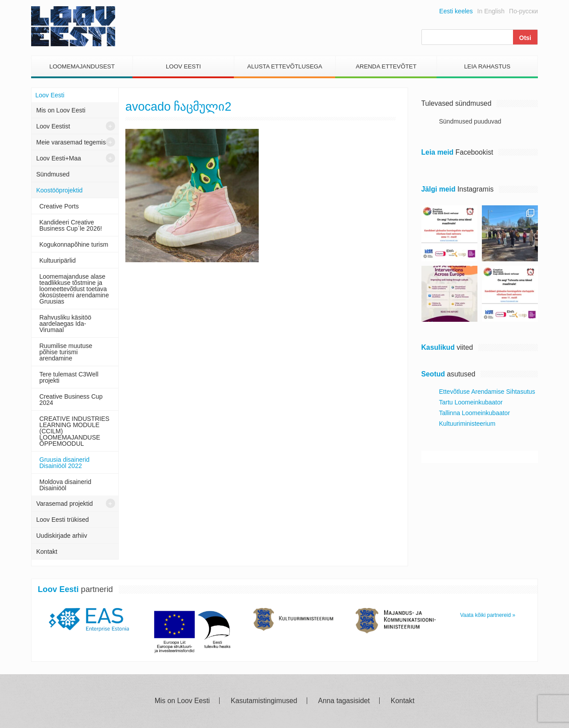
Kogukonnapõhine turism (74, 244)
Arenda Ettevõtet (386, 66)
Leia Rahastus (487, 66)
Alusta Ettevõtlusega (285, 66)
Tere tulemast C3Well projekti (69, 377)
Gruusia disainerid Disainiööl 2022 (65, 463)
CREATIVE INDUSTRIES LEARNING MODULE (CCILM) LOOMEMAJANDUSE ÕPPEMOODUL (75, 431)
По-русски (523, 11)
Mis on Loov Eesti (61, 110)
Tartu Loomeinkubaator (471, 402)
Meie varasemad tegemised (75, 142)
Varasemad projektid (65, 504)
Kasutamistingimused (264, 701)
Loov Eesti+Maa (59, 158)
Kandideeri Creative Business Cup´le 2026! (71, 225)
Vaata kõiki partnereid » (488, 615)
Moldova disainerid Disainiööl (66, 485)
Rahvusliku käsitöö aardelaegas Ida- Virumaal (66, 324)
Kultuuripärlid (58, 260)
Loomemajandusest (82, 66)
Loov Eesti (183, 66)
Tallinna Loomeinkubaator (475, 413)
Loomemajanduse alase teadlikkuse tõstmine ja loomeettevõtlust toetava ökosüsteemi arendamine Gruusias (74, 289)
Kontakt (47, 552)
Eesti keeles (456, 11)
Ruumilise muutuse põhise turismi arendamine (66, 352)
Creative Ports (59, 206)
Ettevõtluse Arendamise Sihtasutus (487, 392)
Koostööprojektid (60, 190)
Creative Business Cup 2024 (71, 400)
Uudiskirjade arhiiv (62, 536)
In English (491, 11)
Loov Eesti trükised (63, 520)
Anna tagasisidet (344, 701)
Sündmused (53, 174)
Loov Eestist (53, 126)
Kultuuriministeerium (467, 424)
